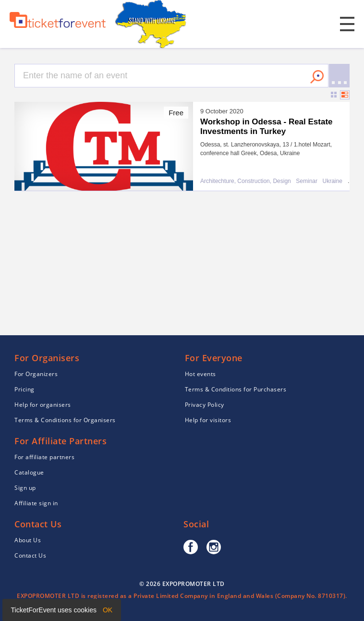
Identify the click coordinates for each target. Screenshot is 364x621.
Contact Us (30, 555)
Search (317, 77)
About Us (28, 540)
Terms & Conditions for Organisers (65, 420)
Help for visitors (208, 420)
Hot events (200, 374)
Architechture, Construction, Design (246, 181)
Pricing (24, 389)
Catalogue (29, 472)
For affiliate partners (44, 457)
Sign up (25, 488)
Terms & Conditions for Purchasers (236, 389)
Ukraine (333, 181)
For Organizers (36, 374)
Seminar (307, 181)
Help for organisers (43, 405)
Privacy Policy (205, 405)
